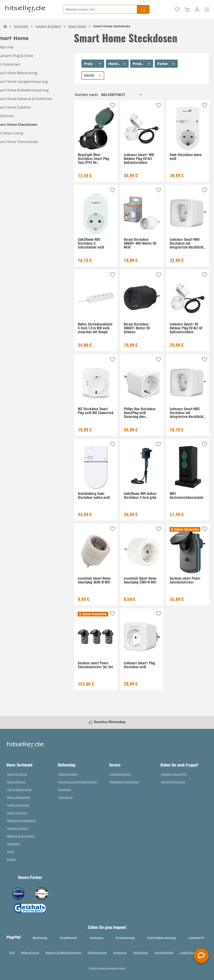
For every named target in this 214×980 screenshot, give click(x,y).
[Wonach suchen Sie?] (100, 9)
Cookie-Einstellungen (192, 952)
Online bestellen (68, 774)
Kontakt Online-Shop (173, 782)
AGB (12, 952)
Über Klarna (65, 797)
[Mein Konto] (197, 9)
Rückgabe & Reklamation (124, 782)
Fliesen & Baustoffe (18, 797)
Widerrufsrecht (30, 952)
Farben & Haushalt (18, 805)
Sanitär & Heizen (17, 813)
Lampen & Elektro (18, 828)
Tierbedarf (13, 844)
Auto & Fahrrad (16, 782)
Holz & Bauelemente (19, 790)
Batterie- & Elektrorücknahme (63, 952)
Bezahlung (65, 790)
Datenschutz (141, 952)
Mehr (89, 75)
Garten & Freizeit (17, 774)
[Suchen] (143, 9)
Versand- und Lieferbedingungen (78, 782)
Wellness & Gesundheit (21, 836)
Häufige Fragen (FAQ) (174, 774)
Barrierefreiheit (164, 952)
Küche (11, 851)
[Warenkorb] (187, 9)
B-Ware (11, 859)
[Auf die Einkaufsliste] (113, 105)
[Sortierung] (121, 95)
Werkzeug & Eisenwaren (21, 820)
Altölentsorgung (97, 952)
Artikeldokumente (120, 774)
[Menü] (207, 9)
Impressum (120, 952)
